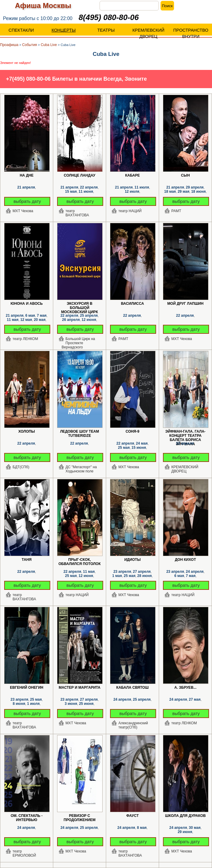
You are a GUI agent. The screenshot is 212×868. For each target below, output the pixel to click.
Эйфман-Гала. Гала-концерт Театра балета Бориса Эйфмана (185, 432)
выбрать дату (27, 201)
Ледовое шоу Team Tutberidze (80, 432)
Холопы (26, 431)
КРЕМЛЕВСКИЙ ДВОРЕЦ (148, 33)
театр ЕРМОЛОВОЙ (24, 853)
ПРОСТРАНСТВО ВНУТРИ (191, 33)
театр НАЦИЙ (130, 211)
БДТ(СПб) (21, 467)
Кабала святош (132, 688)
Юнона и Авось (27, 304)
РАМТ (176, 211)
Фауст (132, 816)
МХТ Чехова (23, 211)
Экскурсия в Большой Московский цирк (79, 304)
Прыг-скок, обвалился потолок (79, 560)
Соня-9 (132, 431)
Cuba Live (49, 45)
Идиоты (133, 560)
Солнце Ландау (79, 175)
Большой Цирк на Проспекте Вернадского (78, 341)
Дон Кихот (186, 560)
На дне (27, 175)
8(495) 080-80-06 (109, 17)
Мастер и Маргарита (80, 688)
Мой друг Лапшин (185, 304)
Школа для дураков (185, 816)
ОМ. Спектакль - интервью (27, 816)
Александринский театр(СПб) (133, 725)
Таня (27, 560)
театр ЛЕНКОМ (25, 339)
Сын (185, 175)
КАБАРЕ (132, 175)
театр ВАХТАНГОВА (77, 213)
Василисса (132, 304)
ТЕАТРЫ (106, 30)
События (30, 45)
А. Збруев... (185, 688)
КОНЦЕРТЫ (64, 30)
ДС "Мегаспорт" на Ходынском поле (81, 469)
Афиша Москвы (43, 6)
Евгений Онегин (27, 688)
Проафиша (9, 45)
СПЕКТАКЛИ (21, 30)
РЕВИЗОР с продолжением (80, 816)
